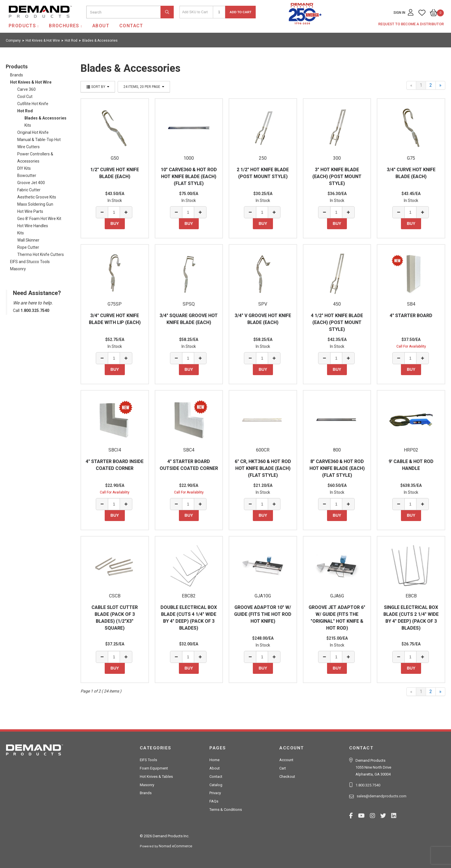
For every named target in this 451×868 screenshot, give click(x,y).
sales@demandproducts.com (382, 796)
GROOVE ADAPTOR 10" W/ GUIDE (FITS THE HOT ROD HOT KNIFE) (263, 614)
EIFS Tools (148, 760)
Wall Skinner (28, 240)
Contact (131, 26)
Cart (283, 768)
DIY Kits (24, 168)
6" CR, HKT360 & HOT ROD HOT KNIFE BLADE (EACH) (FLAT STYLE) (263, 468)
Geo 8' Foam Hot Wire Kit (39, 219)
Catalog (216, 785)
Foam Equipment (154, 768)
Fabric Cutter (29, 190)
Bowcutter (27, 175)
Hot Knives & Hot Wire (31, 82)
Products (22, 26)
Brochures (64, 26)
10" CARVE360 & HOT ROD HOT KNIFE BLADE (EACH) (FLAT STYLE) (189, 177)
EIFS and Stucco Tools (30, 262)
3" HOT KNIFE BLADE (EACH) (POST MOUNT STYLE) (337, 177)
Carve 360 (26, 89)
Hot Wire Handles (33, 226)
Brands (17, 75)
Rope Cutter (28, 247)
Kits (28, 125)
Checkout (287, 777)
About (101, 26)
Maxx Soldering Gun (35, 204)
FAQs (214, 801)
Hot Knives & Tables (156, 777)
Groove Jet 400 (31, 183)
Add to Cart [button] (240, 12)
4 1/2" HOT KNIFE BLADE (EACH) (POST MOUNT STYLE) (337, 322)
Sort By (98, 87)
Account (286, 760)
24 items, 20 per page (144, 87)
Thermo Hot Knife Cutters (41, 254)
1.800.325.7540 (368, 785)
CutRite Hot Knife (33, 104)
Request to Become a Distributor (411, 24)
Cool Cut (25, 97)
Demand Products (27, 23)
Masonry (18, 269)
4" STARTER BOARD (411, 316)
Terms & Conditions (226, 810)
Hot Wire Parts (30, 211)
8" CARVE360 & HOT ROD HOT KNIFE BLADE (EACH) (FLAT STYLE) (337, 468)
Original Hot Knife (33, 132)
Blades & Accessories (45, 118)
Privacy (215, 793)
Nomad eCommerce (175, 846)
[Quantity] (219, 12)
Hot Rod (25, 111)
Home (214, 760)
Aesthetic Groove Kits (37, 197)
